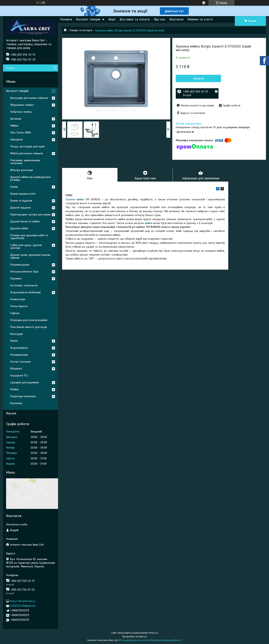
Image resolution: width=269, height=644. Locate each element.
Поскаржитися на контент (135, 640)
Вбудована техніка (22, 105)
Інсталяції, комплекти (24, 285)
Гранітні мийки (75, 199)
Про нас (160, 19)
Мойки (14, 389)
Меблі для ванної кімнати (26, 153)
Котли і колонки (20, 362)
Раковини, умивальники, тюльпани (25, 162)
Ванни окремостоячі (23, 194)
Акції (112, 19)
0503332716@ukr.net (23, 606)
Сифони (15, 313)
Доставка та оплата (135, 19)
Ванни (14, 187)
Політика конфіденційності (167, 640)
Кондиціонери (19, 355)
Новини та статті (200, 19)
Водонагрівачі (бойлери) (25, 292)
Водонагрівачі (19, 348)
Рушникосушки (20, 265)
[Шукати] (54, 68)
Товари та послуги (81, 30)
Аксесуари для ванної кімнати (29, 98)
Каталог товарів (88, 19)
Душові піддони (20, 208)
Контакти (176, 19)
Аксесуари (16, 334)
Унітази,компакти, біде (24, 272)
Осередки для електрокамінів (29, 320)
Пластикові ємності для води (29, 327)
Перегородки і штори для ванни (30, 214)
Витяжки (16, 119)
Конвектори (18, 299)
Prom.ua (154, 633)
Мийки (14, 126)
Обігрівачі (16, 369)
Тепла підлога (19, 306)
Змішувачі (16, 139)
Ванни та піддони (21, 201)
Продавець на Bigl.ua (134, 636)
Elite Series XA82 (21, 133)
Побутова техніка (21, 112)
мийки (149, 223)
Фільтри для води (21, 170)
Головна (66, 19)
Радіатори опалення (23, 396)
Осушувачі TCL (19, 375)
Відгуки (11, 413)
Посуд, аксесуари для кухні (27, 146)
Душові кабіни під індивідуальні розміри (30, 178)
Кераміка (16, 278)
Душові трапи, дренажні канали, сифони (30, 256)
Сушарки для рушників (25, 382)
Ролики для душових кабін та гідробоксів (29, 237)
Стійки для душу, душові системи (26, 246)
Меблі (14, 341)
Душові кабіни (19, 228)
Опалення (16, 403)
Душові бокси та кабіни (25, 221)
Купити (198, 78)
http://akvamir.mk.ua (23, 601)
